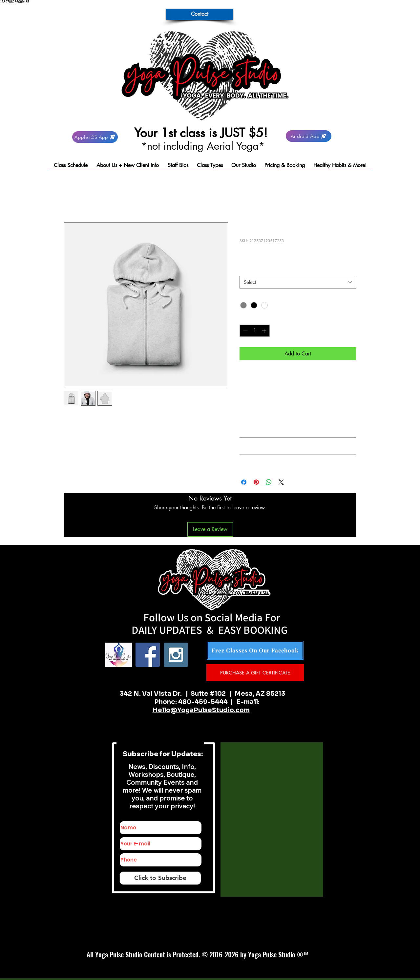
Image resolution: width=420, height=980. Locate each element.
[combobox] (298, 282)
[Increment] (265, 331)
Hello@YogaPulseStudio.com (201, 710)
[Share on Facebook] (244, 482)
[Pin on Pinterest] (256, 482)
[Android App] (309, 136)
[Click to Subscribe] (160, 878)
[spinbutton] (255, 331)
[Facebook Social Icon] (148, 655)
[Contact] (199, 14)
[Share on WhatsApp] (269, 482)
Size (246, 270)
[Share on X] (281, 482)
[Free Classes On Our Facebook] (255, 650)
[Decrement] (245, 331)
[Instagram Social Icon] (176, 655)
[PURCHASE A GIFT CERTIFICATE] (255, 673)
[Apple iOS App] (95, 137)
